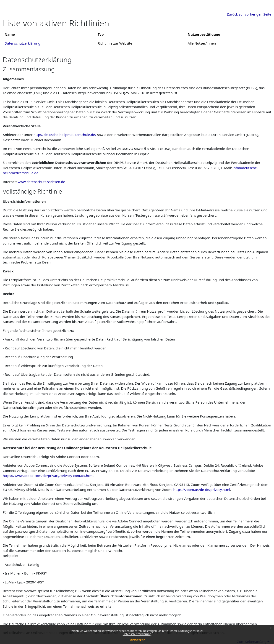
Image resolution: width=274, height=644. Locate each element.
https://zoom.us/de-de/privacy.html (202, 490)
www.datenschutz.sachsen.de (42, 182)
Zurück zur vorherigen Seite (249, 14)
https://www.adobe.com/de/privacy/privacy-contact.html (48, 476)
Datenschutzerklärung (137, 634)
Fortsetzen (137, 640)
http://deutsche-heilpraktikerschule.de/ (65, 135)
